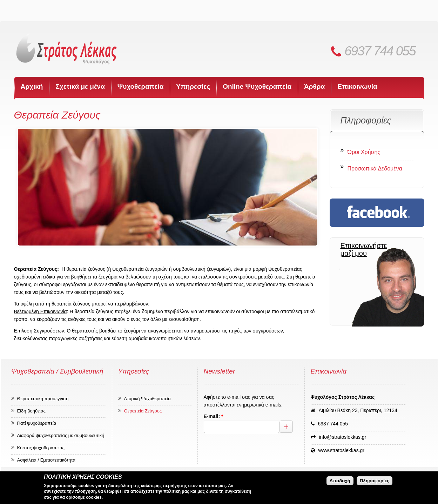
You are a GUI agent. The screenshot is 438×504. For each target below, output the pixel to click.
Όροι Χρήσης (364, 152)
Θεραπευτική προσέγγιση (43, 399)
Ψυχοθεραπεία (141, 86)
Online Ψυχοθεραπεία (257, 86)
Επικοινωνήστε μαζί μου (363, 249)
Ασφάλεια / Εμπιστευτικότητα (46, 460)
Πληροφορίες (375, 481)
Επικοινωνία (357, 86)
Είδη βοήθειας (31, 411)
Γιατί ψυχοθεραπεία (37, 423)
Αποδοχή (340, 481)
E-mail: (214, 416)
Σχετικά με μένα (80, 86)
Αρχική (32, 86)
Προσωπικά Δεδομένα (375, 169)
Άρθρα (314, 86)
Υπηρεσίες (193, 86)
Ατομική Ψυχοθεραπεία (147, 399)
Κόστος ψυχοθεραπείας (41, 448)
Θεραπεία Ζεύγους (143, 411)
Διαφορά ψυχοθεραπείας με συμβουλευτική (61, 435)
